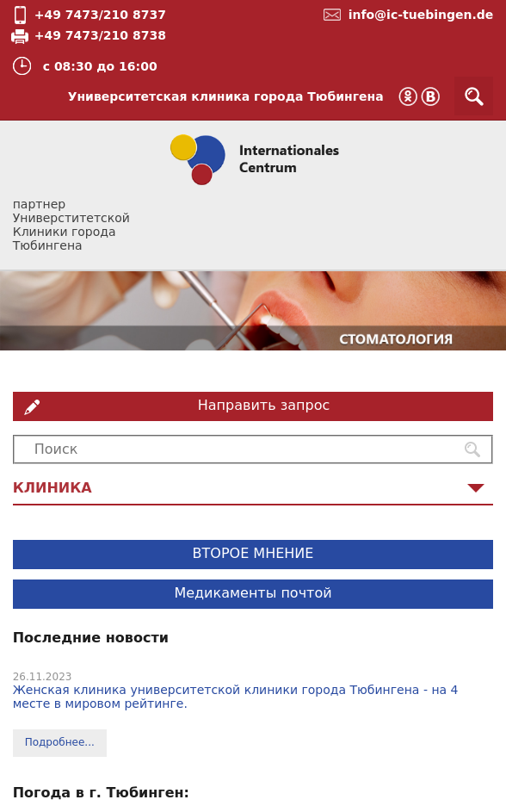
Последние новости (91, 638)
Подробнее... (60, 742)
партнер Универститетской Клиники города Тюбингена (71, 225)
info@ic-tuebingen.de (421, 15)
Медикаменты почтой (253, 593)
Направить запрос (264, 405)
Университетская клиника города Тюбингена (226, 96)
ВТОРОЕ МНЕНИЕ (253, 553)
